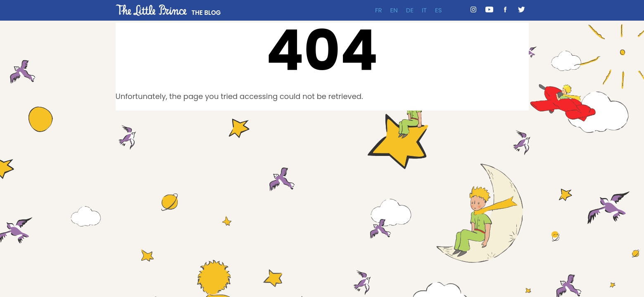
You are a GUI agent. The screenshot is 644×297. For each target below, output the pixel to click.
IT (424, 10)
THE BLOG (206, 13)
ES (438, 10)
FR (379, 10)
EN (394, 10)
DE (410, 10)
